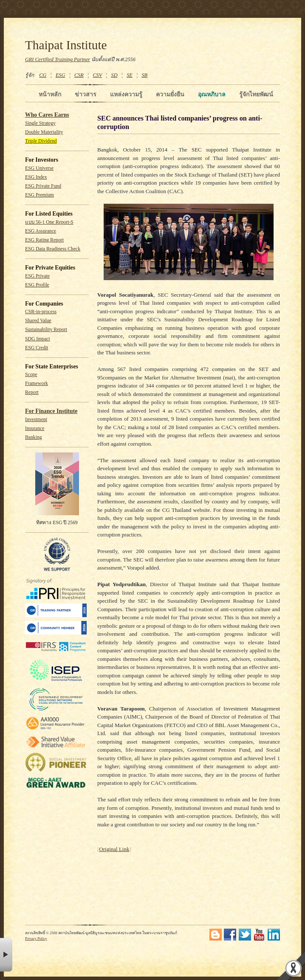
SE (130, 75)
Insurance (35, 428)
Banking (34, 437)
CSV (97, 75)
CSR (79, 75)
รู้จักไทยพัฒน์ (256, 94)
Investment (36, 420)
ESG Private (37, 276)
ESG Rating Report (44, 240)
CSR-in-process (41, 312)
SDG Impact (38, 339)
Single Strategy (40, 123)
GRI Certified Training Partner (58, 59)
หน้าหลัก (50, 94)
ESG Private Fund (43, 186)
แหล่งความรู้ (126, 94)
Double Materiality (44, 132)
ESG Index (36, 177)
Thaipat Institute (66, 45)
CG (43, 75)
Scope (31, 375)
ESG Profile (37, 285)
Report (32, 392)
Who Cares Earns (47, 115)
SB (145, 75)
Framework (37, 383)
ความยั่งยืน (170, 94)
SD (114, 75)
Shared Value (38, 321)
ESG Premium (40, 195)
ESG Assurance (41, 231)
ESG (60, 75)
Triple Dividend (41, 141)
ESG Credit (37, 348)
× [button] (6, 955)
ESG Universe (39, 168)
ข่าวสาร (86, 94)
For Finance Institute (51, 411)
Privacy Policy (36, 938)
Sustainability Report (46, 330)
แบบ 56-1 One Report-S (49, 222)
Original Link (114, 849)
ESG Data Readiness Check (53, 249)
